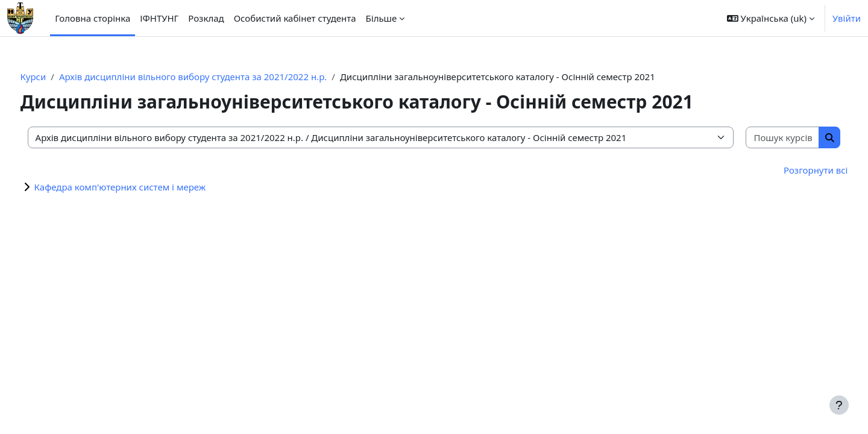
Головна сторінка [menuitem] (93, 18)
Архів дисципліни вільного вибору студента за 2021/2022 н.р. (215, 77)
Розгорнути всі (793, 170)
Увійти (847, 18)
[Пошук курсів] (763, 138)
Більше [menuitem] (382, 18)
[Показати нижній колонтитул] (839, 405)
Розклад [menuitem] (206, 18)
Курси (56, 77)
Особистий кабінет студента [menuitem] (295, 18)
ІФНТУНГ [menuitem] (159, 18)
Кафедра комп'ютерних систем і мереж (143, 187)
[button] (771, 18)
